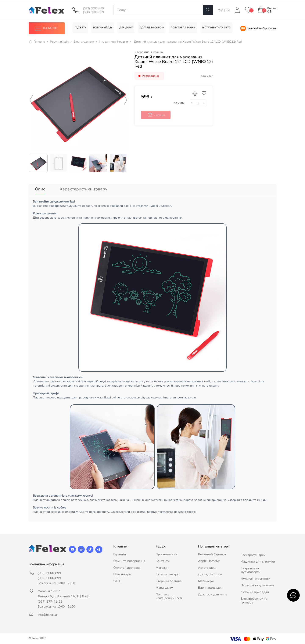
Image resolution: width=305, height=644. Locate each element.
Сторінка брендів (169, 580)
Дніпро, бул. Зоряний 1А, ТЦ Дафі (64, 595)
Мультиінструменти (255, 577)
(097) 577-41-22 (50, 600)
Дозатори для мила (213, 593)
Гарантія (120, 553)
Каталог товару (167, 573)
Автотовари (207, 566)
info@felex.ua (47, 613)
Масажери (206, 580)
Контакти (163, 560)
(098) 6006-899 (93, 12)
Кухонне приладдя (255, 591)
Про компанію (166, 553)
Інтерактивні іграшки (149, 52)
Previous (31, 100)
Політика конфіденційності (169, 595)
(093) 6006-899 (93, 8)
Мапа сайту (164, 586)
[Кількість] (198, 103)
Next (125, 100)
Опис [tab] (40, 189)
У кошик (156, 115)
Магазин (162, 566)
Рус (228, 10)
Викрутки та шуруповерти (250, 569)
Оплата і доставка (127, 566)
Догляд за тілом (210, 573)
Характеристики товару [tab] (83, 189)
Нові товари (122, 573)
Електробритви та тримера (254, 599)
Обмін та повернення (129, 560)
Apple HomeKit (209, 560)
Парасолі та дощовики (257, 584)
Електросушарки (253, 553)
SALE (117, 580)
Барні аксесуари (210, 586)
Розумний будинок (212, 553)
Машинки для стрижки (258, 560)
